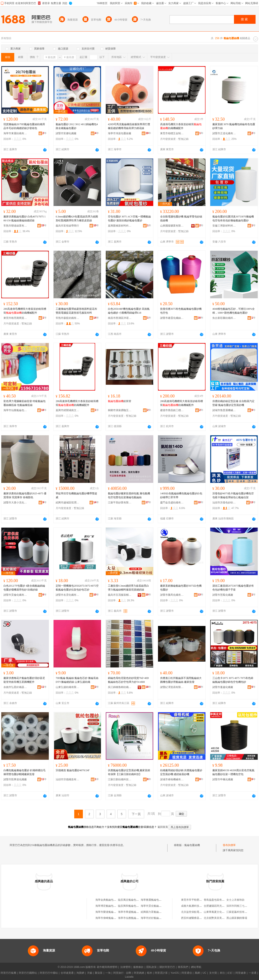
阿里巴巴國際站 (28, 973)
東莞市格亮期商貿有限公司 (15, 318)
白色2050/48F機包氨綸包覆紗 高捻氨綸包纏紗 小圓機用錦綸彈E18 (129, 311)
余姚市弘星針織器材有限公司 (15, 687)
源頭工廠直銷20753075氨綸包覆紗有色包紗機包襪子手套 (233, 588)
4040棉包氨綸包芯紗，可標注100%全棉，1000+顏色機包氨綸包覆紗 (234, 311)
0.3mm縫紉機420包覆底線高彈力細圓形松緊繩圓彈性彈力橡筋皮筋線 (77, 219)
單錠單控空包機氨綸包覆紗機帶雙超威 (76, 495)
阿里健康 (241, 973)
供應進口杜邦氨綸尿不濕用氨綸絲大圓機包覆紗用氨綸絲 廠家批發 (181, 680)
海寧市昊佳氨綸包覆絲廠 (155, 906)
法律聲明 (125, 967)
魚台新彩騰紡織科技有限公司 (224, 318)
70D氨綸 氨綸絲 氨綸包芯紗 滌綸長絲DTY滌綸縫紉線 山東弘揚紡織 (77, 680)
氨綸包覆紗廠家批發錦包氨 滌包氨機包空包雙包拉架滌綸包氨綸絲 (129, 495)
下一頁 (136, 814)
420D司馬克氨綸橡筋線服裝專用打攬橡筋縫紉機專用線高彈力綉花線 (129, 126)
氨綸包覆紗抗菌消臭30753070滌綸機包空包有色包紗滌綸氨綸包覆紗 (233, 219)
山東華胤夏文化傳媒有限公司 (221, 912)
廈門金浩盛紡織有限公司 (172, 503)
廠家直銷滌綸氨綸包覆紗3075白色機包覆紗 (181, 588)
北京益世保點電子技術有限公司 (199, 912)
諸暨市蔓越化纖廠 (223, 687)
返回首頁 (163, 827)
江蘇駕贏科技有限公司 (239, 912)
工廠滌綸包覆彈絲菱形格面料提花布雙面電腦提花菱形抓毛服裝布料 (76, 311)
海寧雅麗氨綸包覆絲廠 (154, 900)
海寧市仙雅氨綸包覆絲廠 (15, 410)
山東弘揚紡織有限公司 (68, 687)
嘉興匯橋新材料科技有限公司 (120, 226)
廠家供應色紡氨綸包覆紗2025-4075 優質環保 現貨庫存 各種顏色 (25, 495)
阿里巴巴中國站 (49, 973)
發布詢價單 (229, 845)
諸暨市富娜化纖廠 (66, 133)
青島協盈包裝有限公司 (217, 900)
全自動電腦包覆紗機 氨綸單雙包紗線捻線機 (181, 219)
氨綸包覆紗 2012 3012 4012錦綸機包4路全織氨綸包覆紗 (77, 126)
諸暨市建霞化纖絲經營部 (172, 318)
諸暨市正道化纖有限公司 (224, 133)
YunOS (175, 973)
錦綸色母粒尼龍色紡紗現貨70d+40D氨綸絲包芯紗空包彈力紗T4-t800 (128, 680)
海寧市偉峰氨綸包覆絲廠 (110, 918)
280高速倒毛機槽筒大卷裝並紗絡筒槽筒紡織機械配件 (25, 311)
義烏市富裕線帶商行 (67, 226)
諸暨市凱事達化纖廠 (15, 779)
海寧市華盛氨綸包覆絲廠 (132, 912)
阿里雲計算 (161, 973)
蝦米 (150, 973)
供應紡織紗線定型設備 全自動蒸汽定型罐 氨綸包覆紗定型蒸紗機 (233, 403)
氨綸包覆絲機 (192, 845)
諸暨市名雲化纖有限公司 (68, 595)
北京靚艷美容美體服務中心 (219, 918)
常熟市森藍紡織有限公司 (68, 318)
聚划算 (99, 973)
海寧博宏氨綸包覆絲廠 (108, 906)
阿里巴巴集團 (8, 973)
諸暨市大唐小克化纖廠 (15, 503)
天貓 (90, 973)
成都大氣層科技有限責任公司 (198, 906)
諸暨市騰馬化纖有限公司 (172, 595)
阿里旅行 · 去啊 (122, 973)
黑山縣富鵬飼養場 (237, 918)
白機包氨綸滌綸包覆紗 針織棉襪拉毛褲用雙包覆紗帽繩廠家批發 (24, 772)
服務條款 (138, 967)
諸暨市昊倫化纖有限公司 (15, 595)
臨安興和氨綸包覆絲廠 (131, 906)
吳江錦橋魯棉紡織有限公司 (120, 687)
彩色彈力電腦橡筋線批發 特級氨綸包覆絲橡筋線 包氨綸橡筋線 (24, 403)
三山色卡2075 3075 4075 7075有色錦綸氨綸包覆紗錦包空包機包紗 (233, 680)
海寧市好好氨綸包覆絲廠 (155, 918)
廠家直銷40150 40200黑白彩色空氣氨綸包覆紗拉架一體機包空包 (233, 772)
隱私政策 (152, 967)
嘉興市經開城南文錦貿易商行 (68, 410)
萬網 (197, 973)
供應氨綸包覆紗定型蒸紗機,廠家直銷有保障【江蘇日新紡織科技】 (129, 772)
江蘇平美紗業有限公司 (120, 503)
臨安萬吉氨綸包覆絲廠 (131, 900)
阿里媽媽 (139, 973)
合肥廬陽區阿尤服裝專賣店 (219, 906)
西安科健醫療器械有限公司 (197, 918)
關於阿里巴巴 (167, 967)
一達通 (253, 973)
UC (205, 973)
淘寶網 (80, 973)
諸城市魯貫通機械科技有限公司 (224, 410)
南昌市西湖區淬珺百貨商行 (120, 318)
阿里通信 (187, 973)
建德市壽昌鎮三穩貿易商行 (172, 410)
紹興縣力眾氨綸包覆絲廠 (155, 912)
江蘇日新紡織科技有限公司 (120, 779)
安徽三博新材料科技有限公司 (224, 226)
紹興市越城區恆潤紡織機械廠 (68, 503)
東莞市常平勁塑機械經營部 (197, 900)
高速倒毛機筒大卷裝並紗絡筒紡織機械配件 (181, 126)
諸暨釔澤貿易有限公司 (172, 687)
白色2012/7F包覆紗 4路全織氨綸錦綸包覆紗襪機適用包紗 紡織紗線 (24, 588)
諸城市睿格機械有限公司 (172, 779)
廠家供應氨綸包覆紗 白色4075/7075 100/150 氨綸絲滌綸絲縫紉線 (24, 219)
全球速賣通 (67, 973)
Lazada (129, 977)
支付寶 (213, 973)
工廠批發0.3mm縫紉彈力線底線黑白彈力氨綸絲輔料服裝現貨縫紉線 (128, 588)
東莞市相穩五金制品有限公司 (172, 133)
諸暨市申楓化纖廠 (223, 779)
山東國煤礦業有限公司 (172, 226)
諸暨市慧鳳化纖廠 (223, 595)
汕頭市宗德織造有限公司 (68, 779)
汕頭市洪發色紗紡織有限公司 (224, 503)
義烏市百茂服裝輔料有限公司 (120, 595)
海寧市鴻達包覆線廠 (120, 133)
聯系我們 (183, 967)
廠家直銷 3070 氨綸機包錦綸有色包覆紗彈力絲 (234, 126)
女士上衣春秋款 (235, 900)
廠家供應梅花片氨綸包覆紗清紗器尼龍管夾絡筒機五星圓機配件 (24, 680)
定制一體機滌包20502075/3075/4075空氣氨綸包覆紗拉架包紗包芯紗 (77, 588)
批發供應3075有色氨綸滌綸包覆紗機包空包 (181, 311)
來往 (222, 973)
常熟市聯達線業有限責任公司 (15, 226)
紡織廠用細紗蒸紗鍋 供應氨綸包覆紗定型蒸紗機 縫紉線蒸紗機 (181, 772)
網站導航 (196, 967)
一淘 (108, 973)
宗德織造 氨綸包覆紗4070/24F (73, 770)
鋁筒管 (120, 401)
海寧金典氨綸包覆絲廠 (108, 900)
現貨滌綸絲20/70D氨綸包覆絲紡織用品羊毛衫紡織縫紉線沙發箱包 (24, 126)
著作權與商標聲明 (107, 967)
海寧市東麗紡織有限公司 (15, 133)
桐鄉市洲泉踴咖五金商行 (120, 410)
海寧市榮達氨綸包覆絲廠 (110, 912)
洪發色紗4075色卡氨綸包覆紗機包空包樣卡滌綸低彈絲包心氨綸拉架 (233, 495)
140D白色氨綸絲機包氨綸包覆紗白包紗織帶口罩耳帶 (181, 495)
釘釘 (230, 973)
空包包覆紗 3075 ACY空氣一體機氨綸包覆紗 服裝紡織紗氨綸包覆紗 (129, 219)
